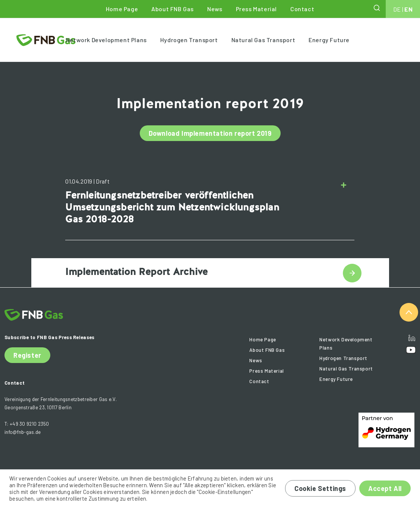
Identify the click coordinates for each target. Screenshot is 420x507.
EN (408, 9)
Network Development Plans (106, 40)
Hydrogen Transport (189, 40)
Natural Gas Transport (263, 40)
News (215, 9)
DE (397, 9)
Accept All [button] (385, 488)
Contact (302, 9)
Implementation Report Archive (136, 272)
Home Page (122, 9)
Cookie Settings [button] (320, 488)
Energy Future (329, 40)
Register (27, 355)
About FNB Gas (173, 9)
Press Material (256, 9)
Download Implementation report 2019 (210, 133)
